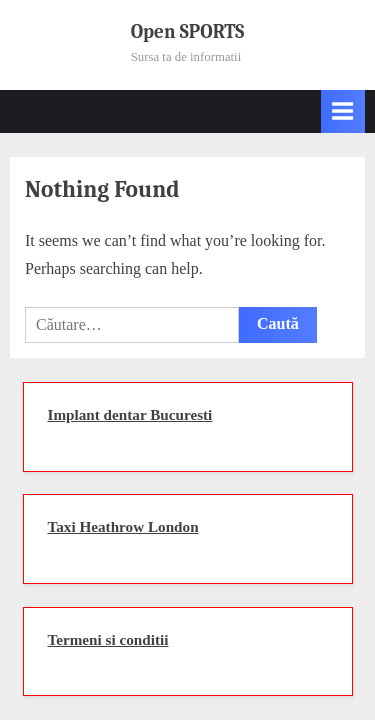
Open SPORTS (188, 32)
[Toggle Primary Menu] (343, 111)
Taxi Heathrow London (123, 526)
